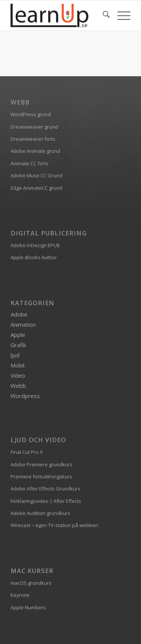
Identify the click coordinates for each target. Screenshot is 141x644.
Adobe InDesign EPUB (35, 245)
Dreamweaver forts (33, 139)
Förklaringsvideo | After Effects (46, 501)
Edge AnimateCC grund (36, 188)
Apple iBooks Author (34, 257)
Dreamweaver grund (34, 127)
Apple (18, 335)
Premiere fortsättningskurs (41, 476)
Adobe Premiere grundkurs (42, 464)
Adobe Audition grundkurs (40, 513)
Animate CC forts (30, 163)
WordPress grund (31, 114)
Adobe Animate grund (35, 151)
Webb (18, 386)
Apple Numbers (28, 607)
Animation (23, 324)
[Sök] (102, 15)
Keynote (20, 595)
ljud (15, 355)
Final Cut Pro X (27, 452)
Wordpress (25, 396)
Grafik (18, 345)
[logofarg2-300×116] (58, 15)
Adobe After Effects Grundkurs (45, 489)
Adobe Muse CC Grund (36, 175)
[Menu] (120, 15)
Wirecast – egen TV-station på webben (54, 525)
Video (18, 375)
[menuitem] (102, 15)
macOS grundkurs (31, 583)
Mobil (17, 365)
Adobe (19, 314)
